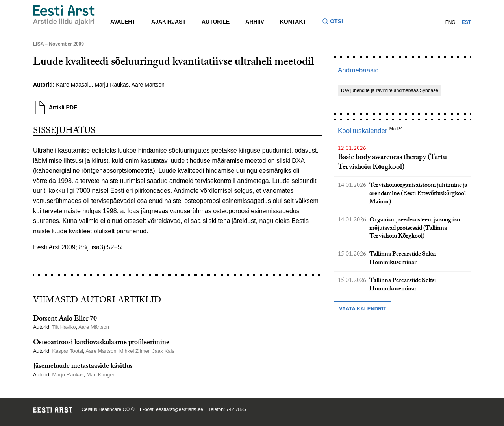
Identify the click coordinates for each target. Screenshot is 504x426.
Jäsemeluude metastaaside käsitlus (83, 367)
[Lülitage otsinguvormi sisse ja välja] (336, 22)
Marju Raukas (111, 85)
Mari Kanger (101, 375)
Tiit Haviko (64, 327)
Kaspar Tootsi (68, 351)
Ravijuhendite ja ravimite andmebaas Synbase (390, 90)
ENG (450, 22)
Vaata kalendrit (363, 309)
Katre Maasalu (74, 85)
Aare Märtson (148, 85)
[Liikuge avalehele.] (64, 15)
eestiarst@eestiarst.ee (180, 409)
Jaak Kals (163, 351)
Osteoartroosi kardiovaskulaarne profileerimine (101, 343)
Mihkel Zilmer (134, 351)
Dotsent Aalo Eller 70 (65, 320)
